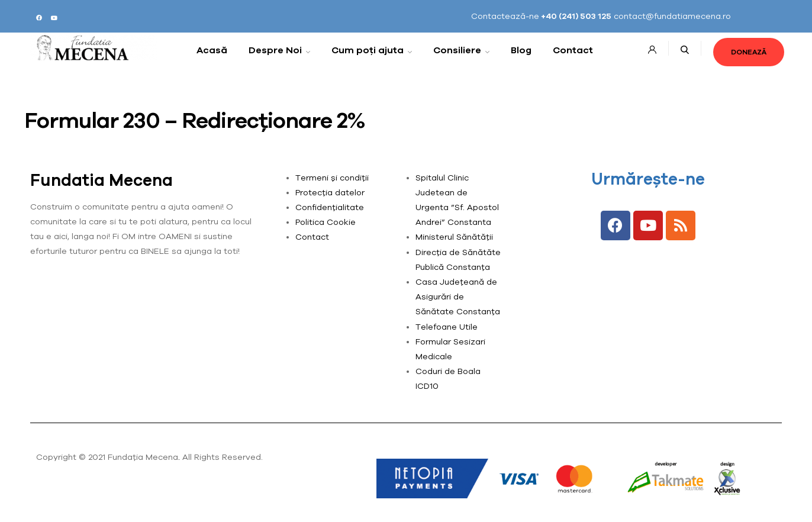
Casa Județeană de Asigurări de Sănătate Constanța (458, 297)
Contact (312, 237)
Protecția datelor (330, 192)
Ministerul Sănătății (454, 237)
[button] (749, 52)
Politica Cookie (326, 222)
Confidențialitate (330, 207)
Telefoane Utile (447, 327)
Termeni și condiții (332, 178)
